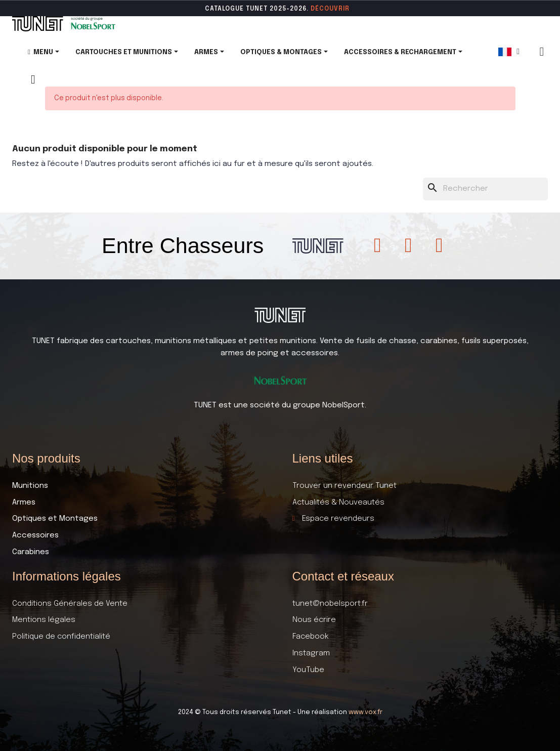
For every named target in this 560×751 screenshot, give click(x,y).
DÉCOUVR (327, 9)
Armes (24, 503)
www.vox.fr (365, 712)
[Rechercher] (486, 189)
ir (346, 9)
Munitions (30, 486)
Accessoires (35, 535)
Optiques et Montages (55, 519)
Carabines (31, 552)
